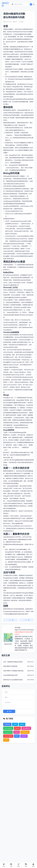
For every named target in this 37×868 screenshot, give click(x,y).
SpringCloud (8, 732)
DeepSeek (7, 724)
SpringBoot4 (26, 728)
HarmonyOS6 (8, 728)
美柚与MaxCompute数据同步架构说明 (14, 680)
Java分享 (5, 4)
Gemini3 (24, 736)
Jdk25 (15, 724)
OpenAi (22, 724)
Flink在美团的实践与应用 (10, 675)
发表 (9, 711)
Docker (17, 732)
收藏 (21, 22)
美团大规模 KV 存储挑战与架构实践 (13, 671)
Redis (17, 736)
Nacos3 (17, 728)
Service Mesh (8, 736)
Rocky (6, 740)
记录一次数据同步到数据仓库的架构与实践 (14, 662)
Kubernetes (25, 732)
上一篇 (11, 620)
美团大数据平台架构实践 (10, 666)
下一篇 (26, 620)
